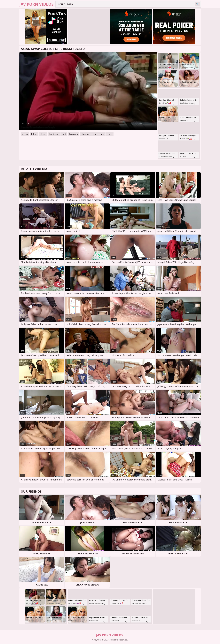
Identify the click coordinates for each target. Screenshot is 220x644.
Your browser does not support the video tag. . (88, 91)
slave (43, 134)
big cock (74, 134)
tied (64, 134)
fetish (34, 134)
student (85, 134)
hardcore (54, 134)
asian (25, 134)
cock (110, 134)
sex (94, 134)
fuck (102, 134)
